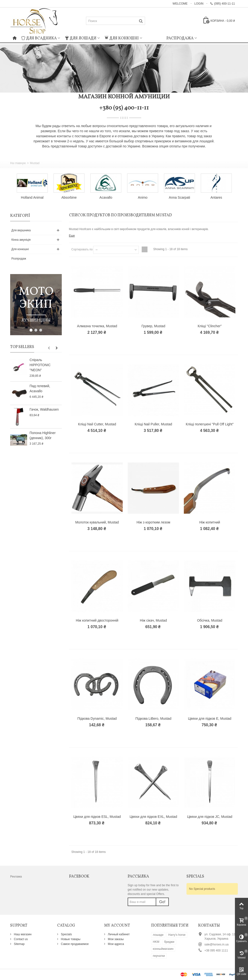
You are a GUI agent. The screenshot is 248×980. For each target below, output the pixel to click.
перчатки (159, 956)
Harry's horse (177, 935)
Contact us (20, 939)
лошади (158, 935)
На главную (18, 163)
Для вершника (21, 230)
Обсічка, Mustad (210, 620)
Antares (216, 197)
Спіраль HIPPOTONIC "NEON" (40, 365)
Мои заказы (115, 939)
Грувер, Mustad (153, 326)
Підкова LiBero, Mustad (153, 719)
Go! (162, 902)
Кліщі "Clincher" (210, 326)
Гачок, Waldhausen (44, 409)
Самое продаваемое (74, 944)
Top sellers (22, 347)
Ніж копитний (210, 522)
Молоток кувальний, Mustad (97, 522)
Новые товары (70, 939)
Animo (143, 197)
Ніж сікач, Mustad (153, 620)
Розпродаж (19, 259)
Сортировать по (82, 249)
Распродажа (180, 38)
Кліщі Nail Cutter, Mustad (97, 424)
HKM (156, 942)
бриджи (169, 942)
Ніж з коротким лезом (153, 522)
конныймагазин (163, 949)
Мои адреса (116, 944)
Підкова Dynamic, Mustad (97, 719)
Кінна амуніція (21, 240)
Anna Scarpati (179, 197)
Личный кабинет (118, 934)
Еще (72, 236)
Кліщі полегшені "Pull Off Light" (210, 424)
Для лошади (81, 38)
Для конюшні (122, 38)
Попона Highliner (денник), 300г (43, 435)
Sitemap (19, 944)
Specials (66, 934)
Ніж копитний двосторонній (97, 620)
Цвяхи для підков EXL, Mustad (153, 817)
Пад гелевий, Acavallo (40, 388)
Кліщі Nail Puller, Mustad (153, 424)
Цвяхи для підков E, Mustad (210, 719)
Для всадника (39, 38)
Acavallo (106, 197)
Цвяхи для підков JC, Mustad (210, 817)
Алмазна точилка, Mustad (97, 326)
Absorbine (69, 197)
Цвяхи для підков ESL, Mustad (97, 817)
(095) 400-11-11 (223, 4)
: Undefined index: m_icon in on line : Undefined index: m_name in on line (154, 38)
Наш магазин (22, 934)
